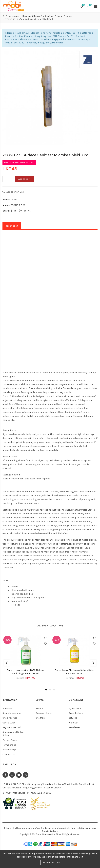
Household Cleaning (32, 16)
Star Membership (12, 713)
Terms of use (9, 745)
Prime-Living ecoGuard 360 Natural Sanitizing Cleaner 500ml (26, 672)
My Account (75, 708)
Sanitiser (49, 16)
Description (12, 226)
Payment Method (12, 727)
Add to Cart (24, 179)
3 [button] (54, 690)
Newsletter (74, 727)
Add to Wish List (15, 192)
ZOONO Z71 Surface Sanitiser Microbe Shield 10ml (29, 19)
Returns (73, 718)
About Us (7, 708)
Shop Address (10, 718)
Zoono (69, 16)
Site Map (40, 718)
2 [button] (50, 690)
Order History (76, 713)
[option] (26, 659)
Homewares (13, 16)
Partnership (9, 750)
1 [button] (46, 690)
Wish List (73, 723)
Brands (40, 708)
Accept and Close (52, 863)
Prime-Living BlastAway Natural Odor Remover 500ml (75, 672)
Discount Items (44, 713)
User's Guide (9, 723)
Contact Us (9, 754)
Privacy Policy (10, 740)
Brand (60, 16)
